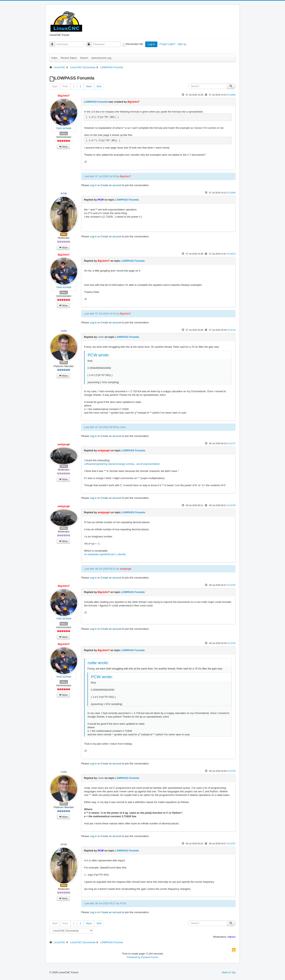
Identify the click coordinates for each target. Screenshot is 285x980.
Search (84, 58)
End (99, 86)
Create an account (111, 185)
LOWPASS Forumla (96, 102)
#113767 (231, 844)
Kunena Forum (150, 957)
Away (64, 234)
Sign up (182, 44)
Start (55, 86)
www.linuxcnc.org (101, 58)
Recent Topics (69, 58)
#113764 (231, 771)
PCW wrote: (99, 355)
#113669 (231, 193)
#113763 (231, 643)
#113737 (231, 443)
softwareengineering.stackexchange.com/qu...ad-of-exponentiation (122, 464)
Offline (64, 134)
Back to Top (229, 972)
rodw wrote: (98, 663)
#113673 (231, 254)
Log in (151, 44)
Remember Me (135, 44)
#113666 (231, 95)
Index (54, 58)
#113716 (231, 330)
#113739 (231, 505)
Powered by (134, 957)
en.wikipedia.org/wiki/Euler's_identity (105, 554)
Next (89, 86)
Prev (65, 86)
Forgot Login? (168, 44)
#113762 (231, 585)
